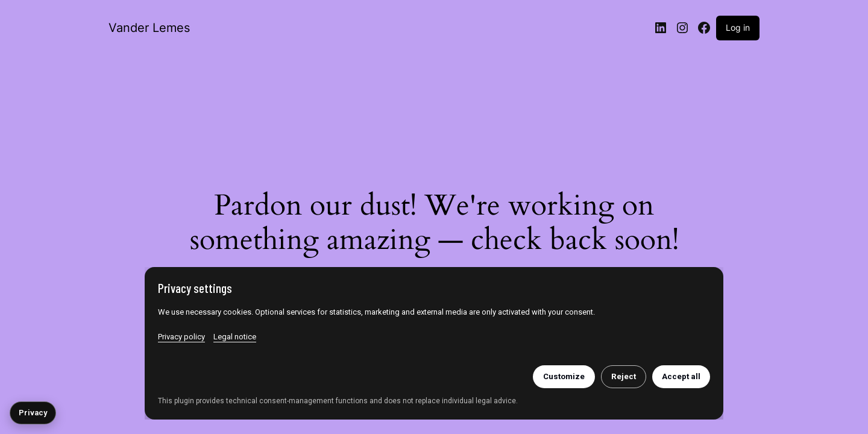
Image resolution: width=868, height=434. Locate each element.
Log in (738, 27)
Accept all (681, 376)
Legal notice (235, 337)
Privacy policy (181, 337)
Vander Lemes (149, 28)
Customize (564, 376)
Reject (624, 376)
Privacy (33, 413)
